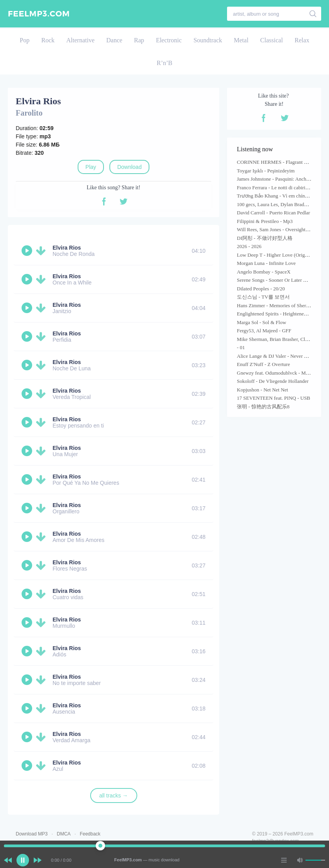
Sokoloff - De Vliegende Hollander (273, 381)
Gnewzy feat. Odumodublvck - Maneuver (279, 373)
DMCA (64, 834)
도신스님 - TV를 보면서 (263, 297)
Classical (272, 40)
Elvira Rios (67, 248)
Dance (114, 40)
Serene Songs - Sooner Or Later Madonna (280, 280)
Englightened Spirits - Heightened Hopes (279, 314)
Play (91, 167)
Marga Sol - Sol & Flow (262, 322)
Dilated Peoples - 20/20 (261, 289)
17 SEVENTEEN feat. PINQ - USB (274, 398)
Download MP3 (32, 834)
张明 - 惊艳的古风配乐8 (263, 407)
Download (129, 167)
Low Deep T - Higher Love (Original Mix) (280, 255)
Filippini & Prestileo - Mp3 (265, 221)
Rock (48, 40)
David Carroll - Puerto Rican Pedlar (274, 213)
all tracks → (114, 796)
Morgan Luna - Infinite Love (266, 263)
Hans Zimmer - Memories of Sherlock (276, 305)
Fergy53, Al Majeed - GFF (264, 331)
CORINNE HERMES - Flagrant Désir (276, 162)
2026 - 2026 (249, 246)
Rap (139, 40)
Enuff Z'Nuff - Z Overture (263, 364)
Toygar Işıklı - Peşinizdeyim (266, 171)
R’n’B (165, 63)
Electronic (169, 40)
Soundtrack (208, 40)
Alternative (80, 40)
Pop (25, 40)
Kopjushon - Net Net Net (263, 390)
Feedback (90, 834)
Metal (241, 40)
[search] (313, 14)
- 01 (241, 347)
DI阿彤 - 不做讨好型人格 (265, 238)
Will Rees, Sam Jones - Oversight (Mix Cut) (282, 229)
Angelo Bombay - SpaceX (264, 272)
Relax (302, 40)
